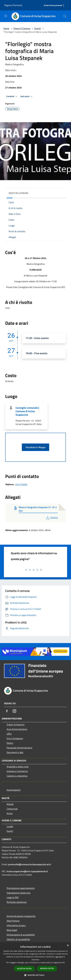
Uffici (9, 734)
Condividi (12, 97)
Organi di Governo (16, 724)
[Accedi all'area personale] (53, 5)
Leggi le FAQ (13, 897)
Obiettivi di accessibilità (18, 939)
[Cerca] (65, 16)
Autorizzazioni (14, 790)
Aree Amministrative (17, 729)
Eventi (38, 28)
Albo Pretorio (13, 921)
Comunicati (12, 809)
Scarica (52, 517)
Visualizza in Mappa (35, 447)
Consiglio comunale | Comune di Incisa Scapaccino (27, 411)
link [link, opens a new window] (63, 963)
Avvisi (10, 813)
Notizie (10, 804)
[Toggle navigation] (6, 16)
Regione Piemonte (13, 5)
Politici (10, 743)
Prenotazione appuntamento (21, 888)
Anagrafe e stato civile (18, 767)
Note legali (12, 930)
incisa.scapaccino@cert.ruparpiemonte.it (27, 871)
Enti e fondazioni (15, 738)
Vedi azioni (27, 97)
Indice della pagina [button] (18, 193)
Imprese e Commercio (17, 771)
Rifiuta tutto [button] (47, 968)
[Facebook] (7, 711)
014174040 (21, 484)
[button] (35, 975)
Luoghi (10, 826)
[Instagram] (14, 711)
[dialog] (35, 961)
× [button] (68, 946)
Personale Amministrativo (19, 748)
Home (6, 28)
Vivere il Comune (22, 28)
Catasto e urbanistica (17, 776)
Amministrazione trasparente (21, 916)
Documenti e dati (15, 752)
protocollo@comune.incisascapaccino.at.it (30, 864)
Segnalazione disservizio (19, 893)
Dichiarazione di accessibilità (21, 935)
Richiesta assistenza (17, 902)
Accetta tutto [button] (24, 969)
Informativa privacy (16, 925)
